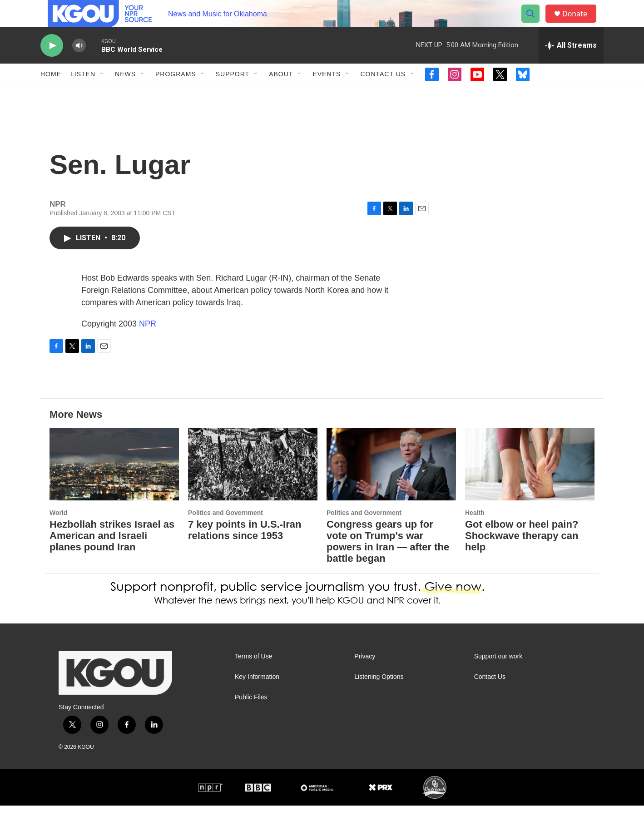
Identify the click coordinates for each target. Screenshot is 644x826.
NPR (148, 344)
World (58, 533)
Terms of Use (253, 677)
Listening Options (379, 697)
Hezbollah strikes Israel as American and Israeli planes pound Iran (112, 556)
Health (475, 533)
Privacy (365, 677)
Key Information (257, 697)
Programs (176, 94)
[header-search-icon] (535, 24)
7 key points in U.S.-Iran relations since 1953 (245, 550)
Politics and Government (225, 533)
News (125, 94)
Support (233, 94)
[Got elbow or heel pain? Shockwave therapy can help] (530, 485)
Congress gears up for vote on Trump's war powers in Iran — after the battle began (388, 562)
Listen (83, 94)
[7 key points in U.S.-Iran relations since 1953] (253, 485)
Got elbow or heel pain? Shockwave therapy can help (522, 556)
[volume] (79, 66)
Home (51, 94)
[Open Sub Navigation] (102, 94)
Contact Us (383, 94)
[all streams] (571, 66)
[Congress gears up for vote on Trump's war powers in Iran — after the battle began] (391, 485)
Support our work (498, 677)
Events (327, 94)
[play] (52, 66)
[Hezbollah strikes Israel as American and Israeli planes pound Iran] (114, 485)
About (281, 94)
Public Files (251, 718)
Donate (580, 24)
